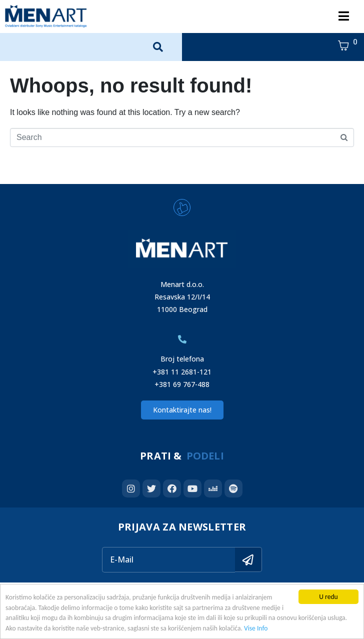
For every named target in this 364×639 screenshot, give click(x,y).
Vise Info (256, 628)
